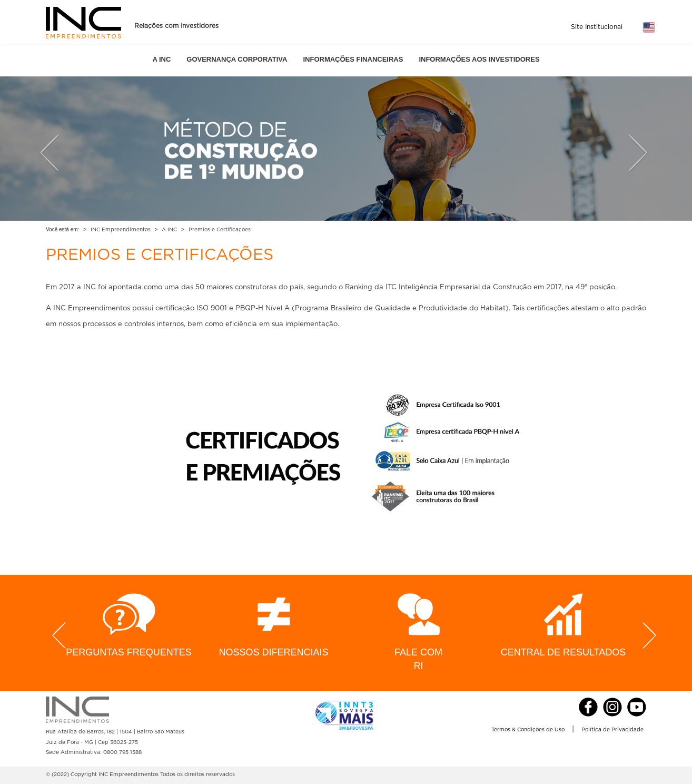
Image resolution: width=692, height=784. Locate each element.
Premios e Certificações (220, 230)
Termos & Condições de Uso (528, 730)
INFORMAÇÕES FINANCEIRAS (353, 59)
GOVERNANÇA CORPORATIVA (237, 59)
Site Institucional (597, 27)
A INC (161, 59)
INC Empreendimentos (121, 230)
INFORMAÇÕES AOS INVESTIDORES (479, 59)
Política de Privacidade (612, 730)
